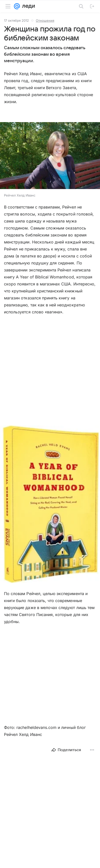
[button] (50, 156)
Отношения (45, 20)
